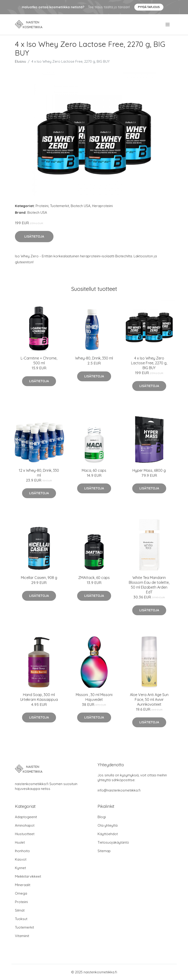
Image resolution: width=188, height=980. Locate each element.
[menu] (168, 25)
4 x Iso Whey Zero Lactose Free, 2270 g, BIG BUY (149, 363)
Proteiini (42, 206)
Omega (21, 893)
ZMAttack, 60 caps (94, 578)
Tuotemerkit (60, 206)
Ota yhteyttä (108, 825)
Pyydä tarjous (149, 7)
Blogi (102, 817)
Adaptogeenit (26, 817)
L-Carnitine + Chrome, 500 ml (39, 361)
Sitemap (104, 851)
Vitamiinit (22, 936)
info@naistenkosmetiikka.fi (119, 790)
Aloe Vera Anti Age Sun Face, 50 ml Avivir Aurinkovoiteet (149, 699)
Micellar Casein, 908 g (39, 578)
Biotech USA (81, 206)
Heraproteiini (102, 206)
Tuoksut (21, 919)
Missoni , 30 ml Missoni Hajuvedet (94, 697)
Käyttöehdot (108, 834)
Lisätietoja (34, 236)
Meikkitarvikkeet (28, 876)
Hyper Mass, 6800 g (149, 470)
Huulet (20, 842)
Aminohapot (25, 825)
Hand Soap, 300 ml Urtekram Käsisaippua (39, 697)
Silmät (20, 910)
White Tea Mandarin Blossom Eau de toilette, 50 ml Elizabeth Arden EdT (149, 585)
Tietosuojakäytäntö (113, 842)
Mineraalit (23, 885)
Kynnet (20, 868)
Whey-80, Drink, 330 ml (94, 358)
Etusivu (20, 61)
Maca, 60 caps (94, 470)
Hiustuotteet (25, 834)
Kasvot (21, 859)
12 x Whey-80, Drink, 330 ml (39, 473)
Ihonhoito (22, 851)
